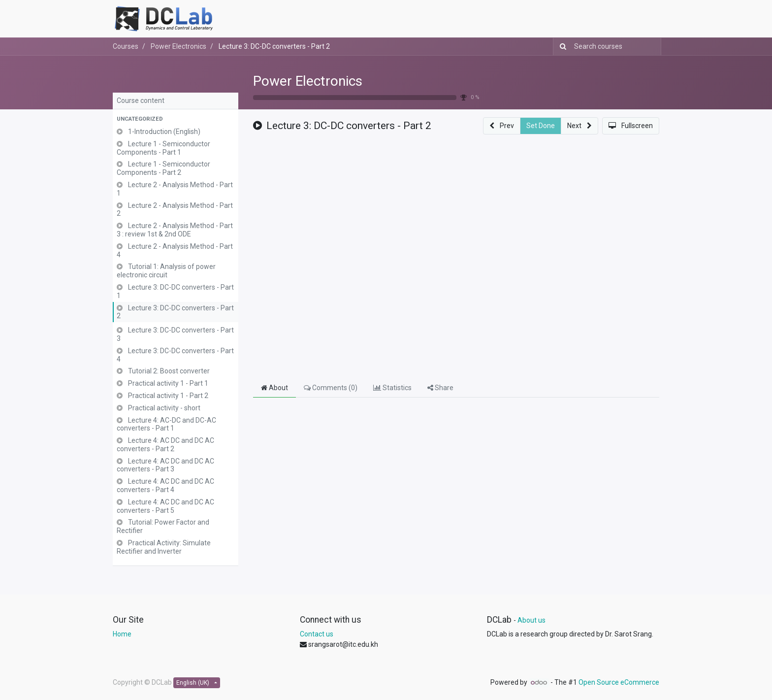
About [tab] (274, 388)
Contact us (317, 634)
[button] (176, 119)
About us (531, 620)
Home (122, 634)
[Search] (561, 47)
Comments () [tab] (331, 388)
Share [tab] (440, 388)
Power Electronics (308, 81)
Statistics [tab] (392, 388)
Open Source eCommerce (619, 682)
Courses (126, 46)
